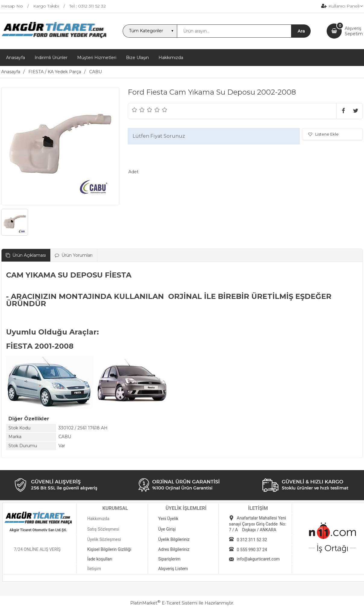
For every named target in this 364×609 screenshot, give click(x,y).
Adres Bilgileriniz (174, 549)
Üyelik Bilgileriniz (174, 539)
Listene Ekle (323, 134)
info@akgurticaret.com (258, 559)
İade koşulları (100, 559)
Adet (133, 172)
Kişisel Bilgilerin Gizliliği (109, 549)
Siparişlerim (169, 559)
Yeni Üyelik (168, 519)
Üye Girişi (167, 529)
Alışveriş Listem (173, 569)
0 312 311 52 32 (252, 540)
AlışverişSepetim (354, 31)
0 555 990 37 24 (252, 550)
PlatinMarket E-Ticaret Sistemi (164, 603)
